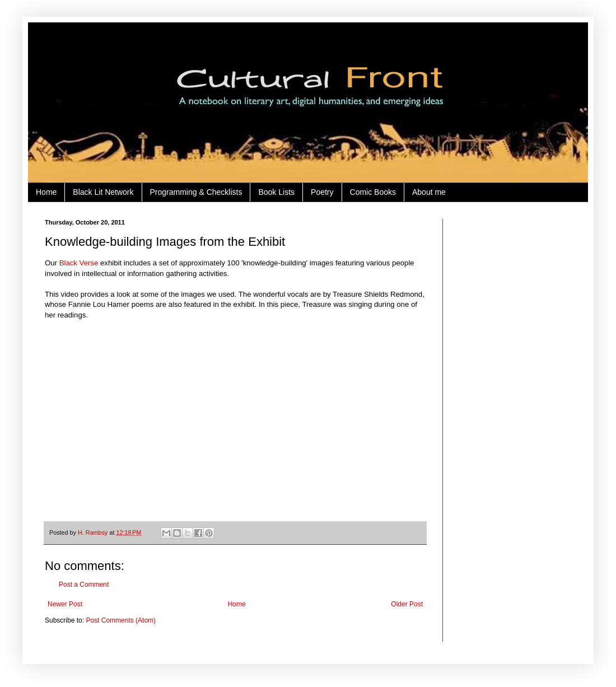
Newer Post (65, 604)
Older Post (407, 604)
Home (46, 192)
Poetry (322, 192)
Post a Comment (84, 585)
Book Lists (276, 192)
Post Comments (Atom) (121, 620)
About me (429, 192)
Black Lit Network (103, 192)
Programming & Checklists (196, 192)
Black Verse (79, 263)
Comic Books (373, 192)
